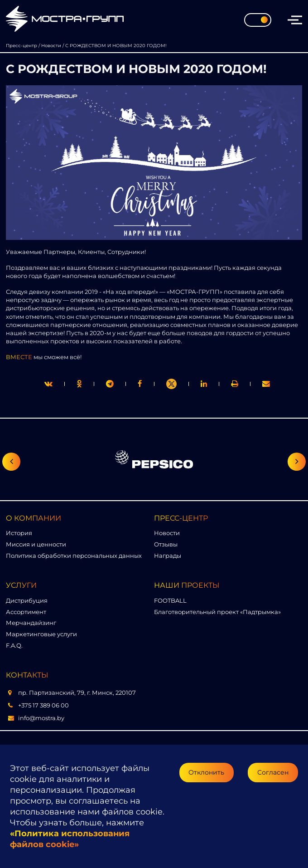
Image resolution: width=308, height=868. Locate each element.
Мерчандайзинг (31, 623)
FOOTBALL (170, 600)
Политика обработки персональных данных (74, 556)
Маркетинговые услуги (41, 634)
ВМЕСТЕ (19, 357)
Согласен (273, 772)
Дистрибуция (27, 600)
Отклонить (206, 772)
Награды (168, 556)
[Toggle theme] (258, 20)
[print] (140, 384)
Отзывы (166, 544)
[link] (171, 384)
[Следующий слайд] (297, 462)
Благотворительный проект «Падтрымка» (217, 612)
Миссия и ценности (36, 544)
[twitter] (48, 384)
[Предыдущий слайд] (11, 462)
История (19, 533)
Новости (167, 533)
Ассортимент (26, 612)
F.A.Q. (14, 645)
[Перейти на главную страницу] (65, 20)
